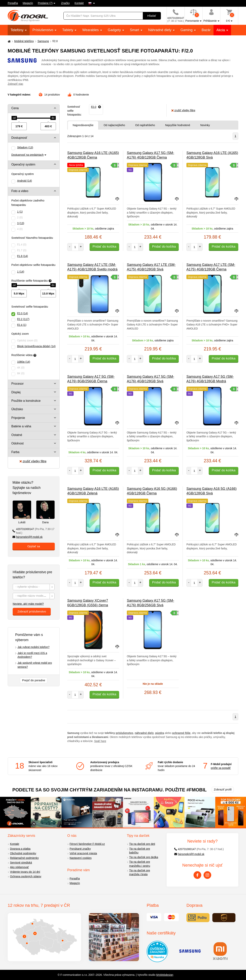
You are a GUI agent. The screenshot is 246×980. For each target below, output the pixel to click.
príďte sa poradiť (221, 768)
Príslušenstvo (43, 30)
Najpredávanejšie (83, 125)
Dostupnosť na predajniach (27, 155)
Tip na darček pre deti (142, 844)
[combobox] (34, 587)
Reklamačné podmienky (24, 858)
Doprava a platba (20, 849)
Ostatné (17, 435)
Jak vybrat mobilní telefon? (34, 647)
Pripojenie (18, 418)
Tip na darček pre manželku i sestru (140, 864)
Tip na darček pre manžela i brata (140, 872)
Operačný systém (23, 164)
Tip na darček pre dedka (144, 857)
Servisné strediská (21, 863)
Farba (15, 452)
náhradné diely (144, 733)
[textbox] (34, 587)
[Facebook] (197, 875)
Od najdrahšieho (145, 125)
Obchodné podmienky (23, 853)
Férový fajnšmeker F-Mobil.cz (87, 844)
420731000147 (33, 531)
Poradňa (13, 3)
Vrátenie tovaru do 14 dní (25, 872)
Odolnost (17, 443)
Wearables (91, 30)
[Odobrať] (96, 107)
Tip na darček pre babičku (140, 851)
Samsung (43, 41)
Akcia (221, 30)
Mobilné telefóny (24, 41)
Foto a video (20, 191)
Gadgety (115, 30)
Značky (65, 3)
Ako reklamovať (19, 867)
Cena (15, 108)
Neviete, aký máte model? (28, 604)
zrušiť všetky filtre (33, 461)
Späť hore (100, 741)
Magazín (28, 3)
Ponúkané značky (80, 849)
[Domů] (9, 41)
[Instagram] (207, 875)
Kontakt (79, 3)
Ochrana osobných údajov (26, 876)
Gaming (187, 30)
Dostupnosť (19, 138)
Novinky (205, 125)
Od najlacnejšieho (114, 125)
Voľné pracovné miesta (83, 853)
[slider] (14, 118)
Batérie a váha (21, 426)
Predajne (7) (45, 3)
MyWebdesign (165, 975)
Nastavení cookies (81, 858)
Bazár (206, 30)
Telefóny (17, 30)
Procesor (17, 384)
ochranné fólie (181, 733)
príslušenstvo (124, 733)
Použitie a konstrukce (26, 401)
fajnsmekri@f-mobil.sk (28, 537)
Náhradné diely (160, 30)
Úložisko (17, 409)
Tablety (68, 30)
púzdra (160, 733)
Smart (135, 30)
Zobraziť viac (15, 84)
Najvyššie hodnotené (178, 125)
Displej (16, 392)
